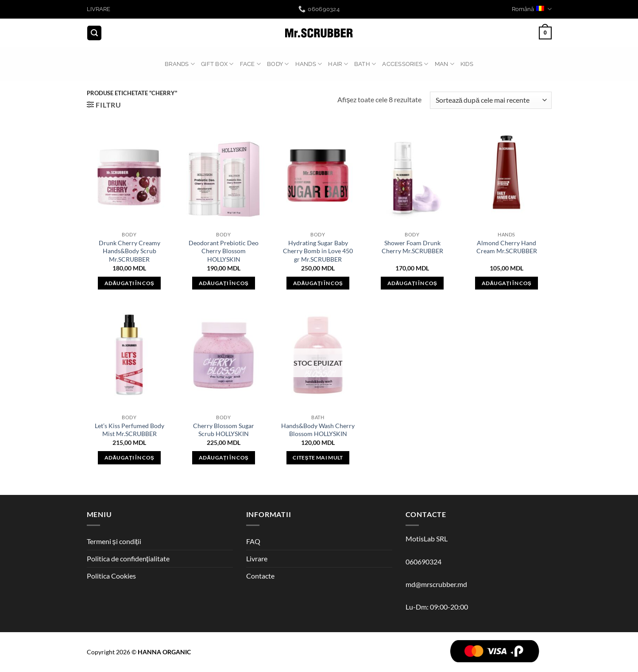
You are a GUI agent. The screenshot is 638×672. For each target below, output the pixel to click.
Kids (467, 64)
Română (532, 9)
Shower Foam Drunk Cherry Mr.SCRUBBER (412, 247)
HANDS (309, 64)
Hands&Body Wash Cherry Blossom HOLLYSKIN (318, 430)
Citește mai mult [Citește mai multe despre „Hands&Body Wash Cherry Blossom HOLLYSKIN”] (318, 458)
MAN (445, 64)
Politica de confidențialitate (128, 558)
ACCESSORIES (405, 64)
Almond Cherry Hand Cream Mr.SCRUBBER (507, 247)
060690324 (423, 562)
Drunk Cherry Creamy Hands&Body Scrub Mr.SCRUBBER (130, 251)
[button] (94, 33)
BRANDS (180, 64)
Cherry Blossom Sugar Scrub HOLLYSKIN (224, 430)
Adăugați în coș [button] (129, 283)
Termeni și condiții (114, 541)
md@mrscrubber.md (436, 584)
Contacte (260, 576)
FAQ (253, 541)
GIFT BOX (217, 64)
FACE (250, 64)
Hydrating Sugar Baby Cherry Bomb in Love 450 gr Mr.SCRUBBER (318, 251)
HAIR (338, 64)
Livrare (257, 558)
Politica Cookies (111, 576)
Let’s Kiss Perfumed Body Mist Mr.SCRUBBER (130, 430)
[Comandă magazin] (491, 100)
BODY (278, 64)
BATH (365, 64)
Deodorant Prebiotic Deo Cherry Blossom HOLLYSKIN (224, 251)
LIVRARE (99, 9)
